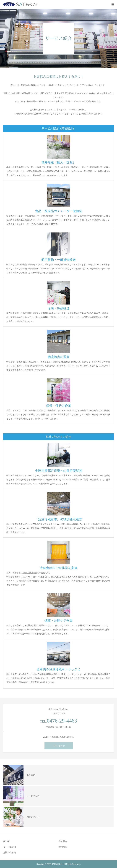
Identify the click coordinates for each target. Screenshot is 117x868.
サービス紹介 (10, 847)
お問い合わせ (59, 746)
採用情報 (63, 847)
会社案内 (63, 841)
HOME (6, 841)
